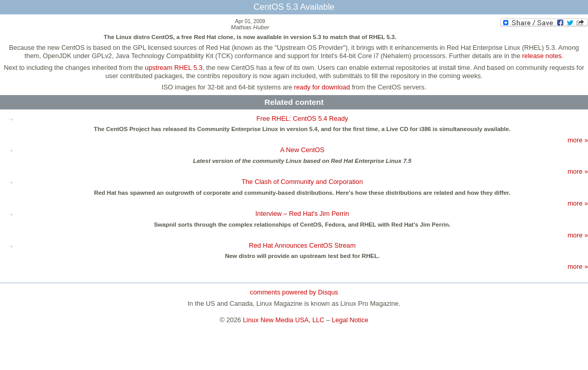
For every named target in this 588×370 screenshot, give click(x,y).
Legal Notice (350, 320)
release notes (542, 56)
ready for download (322, 87)
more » (578, 140)
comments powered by (294, 292)
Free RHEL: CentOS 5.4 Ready (302, 118)
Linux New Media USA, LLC (284, 320)
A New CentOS (302, 150)
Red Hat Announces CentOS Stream (302, 245)
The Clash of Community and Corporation (302, 182)
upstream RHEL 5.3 (174, 68)
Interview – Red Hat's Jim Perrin (302, 214)
